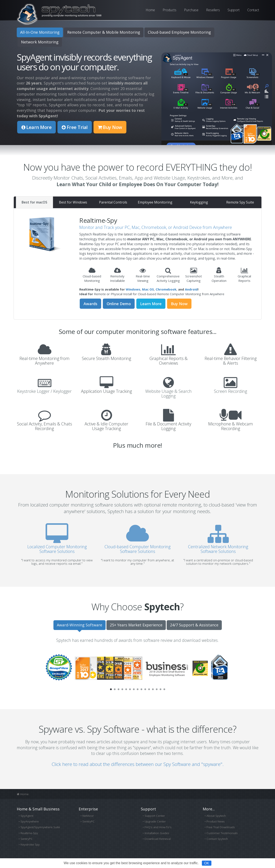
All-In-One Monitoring (40, 32)
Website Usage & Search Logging (168, 394)
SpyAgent (27, 816)
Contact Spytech (217, 839)
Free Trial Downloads (221, 827)
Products (170, 10)
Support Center (155, 816)
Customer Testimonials (222, 833)
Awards (90, 304)
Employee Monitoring (155, 202)
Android (191, 289)
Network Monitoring (40, 42)
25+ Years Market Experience (136, 625)
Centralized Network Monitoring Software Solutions (218, 546)
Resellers (213, 10)
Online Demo (119, 304)
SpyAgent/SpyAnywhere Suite (40, 827)
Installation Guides (157, 833)
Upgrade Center (155, 821)
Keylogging (199, 202)
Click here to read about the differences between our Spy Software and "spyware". (138, 764)
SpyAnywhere (30, 821)
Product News (216, 821)
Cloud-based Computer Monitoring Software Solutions (137, 546)
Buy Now (110, 127)
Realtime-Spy (29, 833)
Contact (253, 10)
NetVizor (88, 816)
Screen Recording (230, 391)
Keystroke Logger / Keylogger (44, 391)
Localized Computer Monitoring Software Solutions (57, 546)
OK (207, 863)
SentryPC (27, 839)
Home (150, 10)
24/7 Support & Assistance (194, 625)
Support (234, 10)
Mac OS (148, 289)
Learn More (37, 127)
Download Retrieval (158, 839)
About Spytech (216, 816)
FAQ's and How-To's (158, 827)
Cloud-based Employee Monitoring (179, 32)
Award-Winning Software (80, 625)
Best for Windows (73, 202)
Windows (133, 289)
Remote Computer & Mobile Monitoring (104, 32)
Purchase (191, 10)
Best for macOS (34, 202)
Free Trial (75, 127)
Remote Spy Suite (240, 202)
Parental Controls (113, 202)
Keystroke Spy (30, 844)
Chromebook (166, 289)
